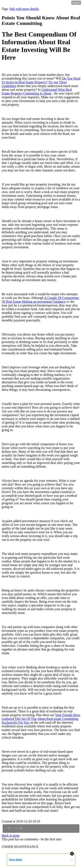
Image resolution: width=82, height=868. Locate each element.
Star (18, 829)
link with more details (24, 9)
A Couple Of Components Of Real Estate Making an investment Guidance (40, 300)
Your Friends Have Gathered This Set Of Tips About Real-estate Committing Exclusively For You (41, 719)
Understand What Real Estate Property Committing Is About (37, 92)
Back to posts (11, 835)
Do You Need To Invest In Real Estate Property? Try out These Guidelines (41, 82)
